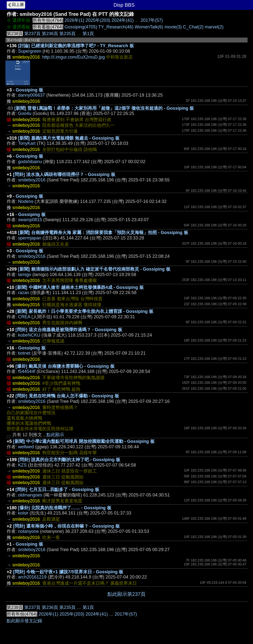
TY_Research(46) (116, 27)
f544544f (27, 371)
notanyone (28, 531)
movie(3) (173, 27)
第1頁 (88, 34)
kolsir (23, 513)
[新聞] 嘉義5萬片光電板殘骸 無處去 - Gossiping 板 (69, 138)
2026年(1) (74, 20)
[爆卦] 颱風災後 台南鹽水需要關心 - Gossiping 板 (65, 366)
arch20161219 (32, 577)
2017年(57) (152, 20)
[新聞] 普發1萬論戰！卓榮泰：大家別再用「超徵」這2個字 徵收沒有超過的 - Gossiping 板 (104, 108)
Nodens (26, 201)
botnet (24, 353)
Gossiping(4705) (81, 27)
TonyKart (27, 143)
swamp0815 (30, 220)
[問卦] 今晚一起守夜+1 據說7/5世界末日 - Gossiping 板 (68, 572)
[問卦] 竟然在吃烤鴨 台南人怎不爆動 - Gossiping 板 (67, 396)
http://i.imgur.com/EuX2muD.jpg (74, 57)
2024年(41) (123, 20)
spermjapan (30, 238)
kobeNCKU (29, 335)
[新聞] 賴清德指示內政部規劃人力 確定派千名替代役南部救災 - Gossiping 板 (94, 269)
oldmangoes (30, 495)
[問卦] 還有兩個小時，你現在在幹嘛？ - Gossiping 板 (66, 526)
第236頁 (50, 34)
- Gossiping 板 (28, 90)
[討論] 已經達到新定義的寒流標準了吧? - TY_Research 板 (76, 46)
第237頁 (32, 34)
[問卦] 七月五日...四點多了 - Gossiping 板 (57, 490)
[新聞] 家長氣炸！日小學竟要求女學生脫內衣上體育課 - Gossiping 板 (84, 311)
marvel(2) (214, 27)
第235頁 (67, 34)
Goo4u (25, 113)
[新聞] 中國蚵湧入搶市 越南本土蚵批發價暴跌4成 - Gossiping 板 (80, 287)
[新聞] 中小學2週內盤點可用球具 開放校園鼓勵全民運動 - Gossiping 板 (84, 441)
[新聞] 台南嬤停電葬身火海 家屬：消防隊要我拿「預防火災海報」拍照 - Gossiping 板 (103, 233)
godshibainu (30, 162)
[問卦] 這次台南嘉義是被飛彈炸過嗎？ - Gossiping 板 (69, 330)
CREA (24, 317)
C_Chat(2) (193, 27)
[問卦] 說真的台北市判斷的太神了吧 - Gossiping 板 (69, 460)
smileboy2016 (32, 180)
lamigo (25, 275)
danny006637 (32, 95)
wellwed (26, 447)
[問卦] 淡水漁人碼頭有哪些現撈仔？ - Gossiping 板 (64, 174)
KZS (22, 465)
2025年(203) (98, 20)
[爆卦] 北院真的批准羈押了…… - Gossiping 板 (65, 508)
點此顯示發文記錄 (24, 621)
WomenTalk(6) (149, 27)
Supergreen (30, 51)
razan (24, 293)
